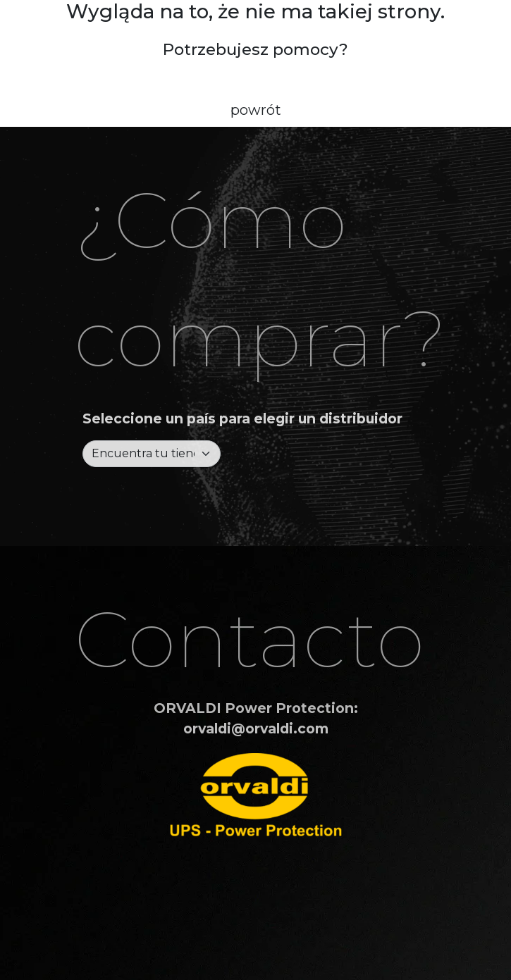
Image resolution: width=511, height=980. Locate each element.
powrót (256, 110)
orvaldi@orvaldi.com (256, 728)
